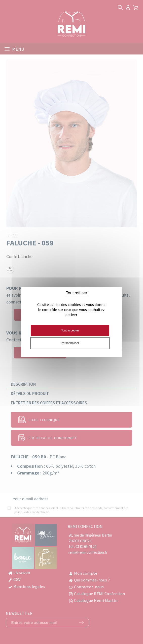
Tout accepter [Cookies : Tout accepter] (70, 330)
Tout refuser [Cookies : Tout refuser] (77, 293)
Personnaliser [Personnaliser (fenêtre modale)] (70, 343)
